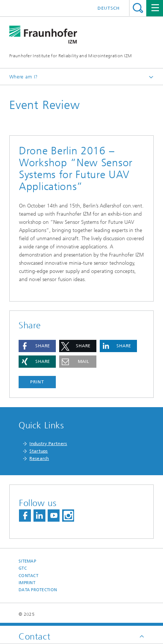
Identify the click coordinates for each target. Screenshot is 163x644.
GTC (23, 568)
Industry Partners (48, 444)
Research (39, 458)
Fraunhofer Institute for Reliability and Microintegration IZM (71, 56)
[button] (37, 346)
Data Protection (38, 590)
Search (138, 8)
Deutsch (109, 8)
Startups (39, 451)
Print (37, 382)
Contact (28, 576)
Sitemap (27, 561)
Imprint (27, 583)
